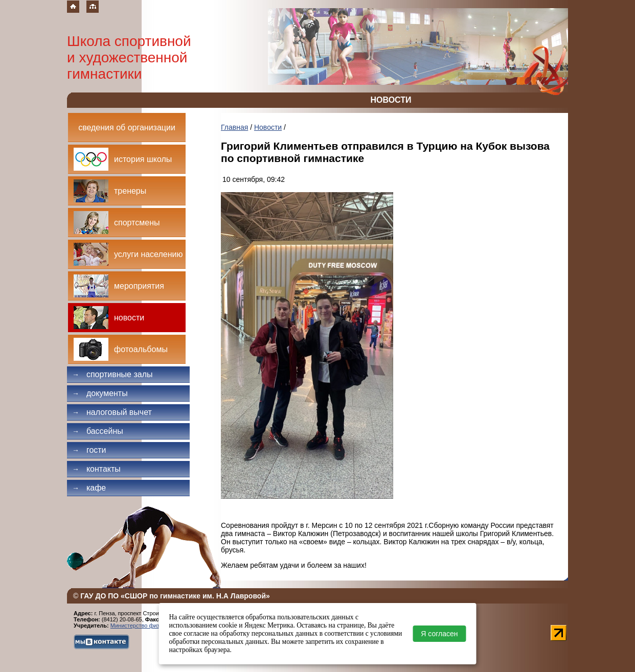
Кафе (89, 488)
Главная (234, 127)
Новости (268, 127)
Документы (100, 393)
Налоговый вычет (112, 412)
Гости (89, 450)
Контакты (96, 469)
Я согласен (439, 634)
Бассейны (98, 431)
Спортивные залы (112, 374)
